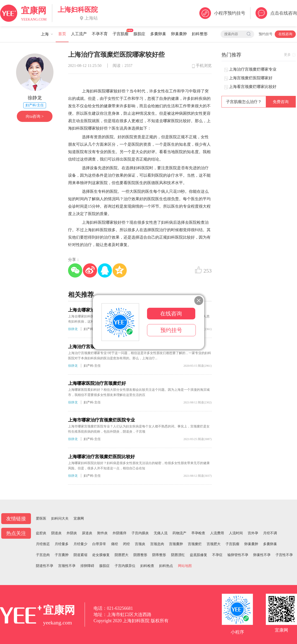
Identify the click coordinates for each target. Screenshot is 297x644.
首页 (62, 34)
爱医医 (41, 518)
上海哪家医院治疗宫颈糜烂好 (97, 383)
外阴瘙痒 (120, 533)
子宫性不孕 (284, 555)
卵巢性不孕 (262, 555)
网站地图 (185, 566)
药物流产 (179, 533)
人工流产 (79, 34)
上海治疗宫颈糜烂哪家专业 (253, 69)
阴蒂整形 (159, 555)
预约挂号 (266, 34)
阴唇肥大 (122, 555)
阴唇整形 (140, 555)
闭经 (126, 544)
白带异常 (99, 544)
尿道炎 (87, 533)
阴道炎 (56, 533)
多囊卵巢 (158, 34)
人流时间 (236, 533)
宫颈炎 (140, 544)
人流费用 (217, 533)
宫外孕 (253, 533)
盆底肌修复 (198, 555)
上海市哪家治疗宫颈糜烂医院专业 (101, 420)
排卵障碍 (87, 566)
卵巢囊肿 (179, 34)
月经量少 (80, 544)
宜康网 (79, 518)
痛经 (115, 544)
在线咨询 (285, 34)
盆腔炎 (41, 533)
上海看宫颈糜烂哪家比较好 (253, 87)
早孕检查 (198, 533)
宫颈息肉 (157, 544)
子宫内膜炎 (140, 533)
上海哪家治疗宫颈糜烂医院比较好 (101, 457)
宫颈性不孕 (67, 566)
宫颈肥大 (214, 544)
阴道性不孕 (45, 566)
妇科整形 (200, 34)
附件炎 (102, 533)
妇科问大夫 (60, 518)
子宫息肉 (43, 555)
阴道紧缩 (80, 555)
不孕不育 (100, 34)
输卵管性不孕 (238, 555)
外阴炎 (72, 533)
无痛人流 (161, 533)
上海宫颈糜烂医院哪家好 (251, 78)
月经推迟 (43, 544)
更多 (287, 55)
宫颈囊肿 (176, 544)
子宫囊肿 (62, 555)
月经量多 (62, 544)
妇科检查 (147, 566)
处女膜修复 (101, 555)
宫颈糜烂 (195, 544)
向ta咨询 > (35, 116)
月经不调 (270, 533)
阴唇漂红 (178, 555)
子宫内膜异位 (125, 566)
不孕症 (217, 555)
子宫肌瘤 (121, 34)
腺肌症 (139, 34)
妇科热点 (166, 566)
